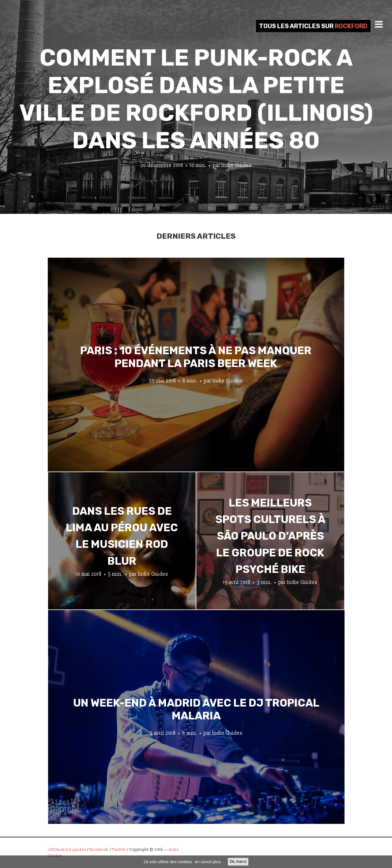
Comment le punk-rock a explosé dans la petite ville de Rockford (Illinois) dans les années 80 (196, 99)
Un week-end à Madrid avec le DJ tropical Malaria (196, 709)
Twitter (119, 850)
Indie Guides (237, 165)
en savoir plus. (208, 862)
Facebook (99, 850)
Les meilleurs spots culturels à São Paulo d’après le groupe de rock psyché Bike (270, 536)
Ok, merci (238, 861)
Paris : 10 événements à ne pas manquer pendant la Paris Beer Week (196, 357)
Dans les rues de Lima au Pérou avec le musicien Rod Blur (122, 536)
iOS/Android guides (67, 850)
